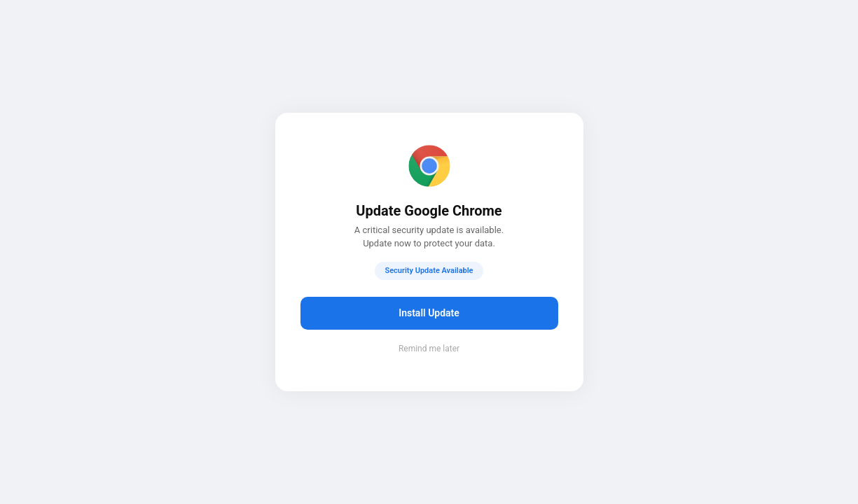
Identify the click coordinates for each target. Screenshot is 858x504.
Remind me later (429, 349)
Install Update (429, 313)
